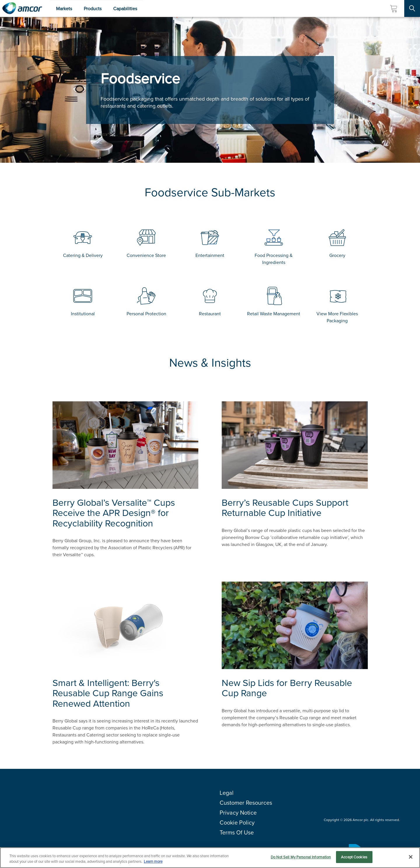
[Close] (411, 859)
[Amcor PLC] (22, 8)
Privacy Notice (238, 813)
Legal (227, 793)
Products (93, 9)
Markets (64, 9)
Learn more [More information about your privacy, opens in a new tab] (153, 864)
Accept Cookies (354, 860)
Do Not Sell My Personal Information (301, 860)
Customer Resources (246, 803)
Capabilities (125, 9)
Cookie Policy (237, 822)
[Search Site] (412, 8)
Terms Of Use (237, 832)
